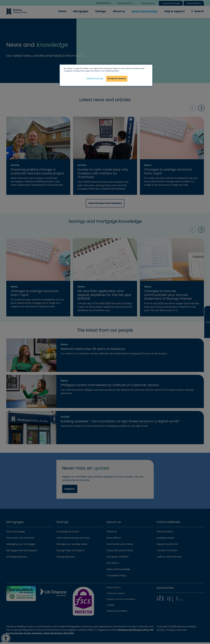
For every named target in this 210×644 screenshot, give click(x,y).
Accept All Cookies (117, 79)
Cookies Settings (95, 78)
